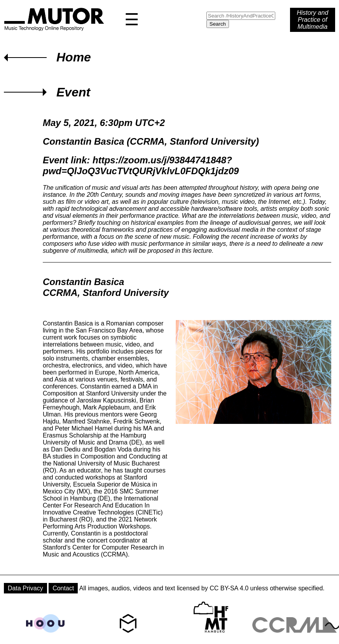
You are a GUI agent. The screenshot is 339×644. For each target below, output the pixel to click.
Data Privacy (25, 588)
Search (218, 24)
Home (74, 57)
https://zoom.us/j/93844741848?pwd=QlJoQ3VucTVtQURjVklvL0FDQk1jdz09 (141, 165)
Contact (63, 588)
